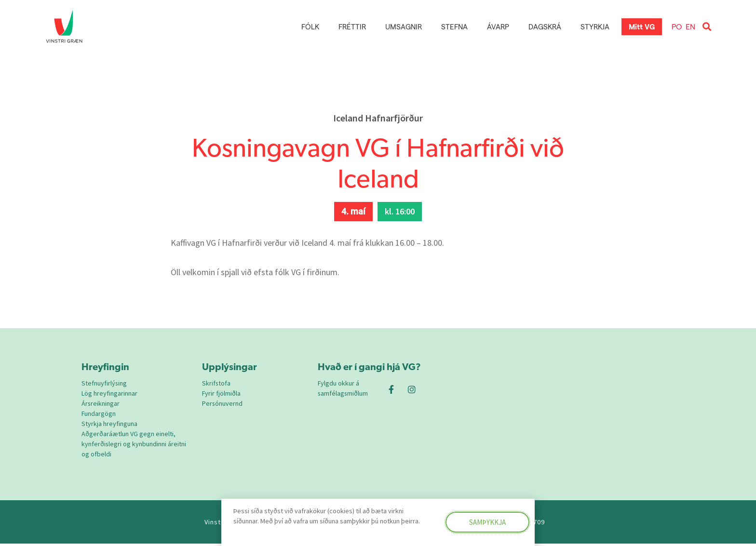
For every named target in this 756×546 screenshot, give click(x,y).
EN (690, 26)
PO (677, 26)
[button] (707, 27)
